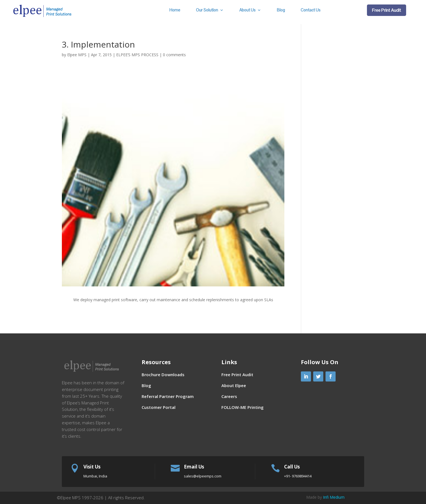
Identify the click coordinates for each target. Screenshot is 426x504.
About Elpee (234, 385)
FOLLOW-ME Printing (243, 407)
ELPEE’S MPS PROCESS (137, 55)
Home (175, 10)
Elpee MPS (77, 55)
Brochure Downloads (163, 375)
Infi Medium (334, 497)
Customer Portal (159, 407)
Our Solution (207, 10)
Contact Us (311, 10)
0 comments (174, 55)
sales (203, 476)
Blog (281, 10)
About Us (247, 10)
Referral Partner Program (168, 396)
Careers (229, 396)
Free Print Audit (387, 10)
